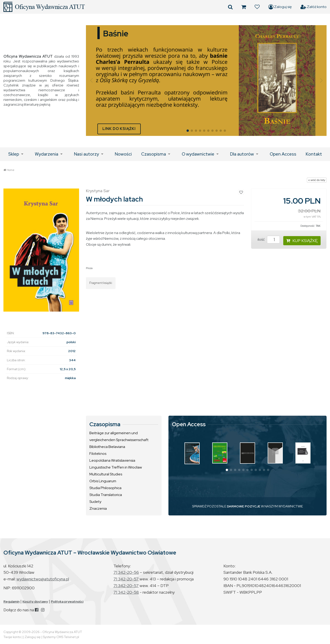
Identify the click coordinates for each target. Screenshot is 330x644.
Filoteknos (98, 454)
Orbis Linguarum (103, 481)
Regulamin (11, 601)
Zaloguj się (280, 7)
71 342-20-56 (126, 572)
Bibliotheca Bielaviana (107, 447)
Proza (89, 268)
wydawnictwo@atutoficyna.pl (43, 579)
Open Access (283, 154)
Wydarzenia (47, 154)
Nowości (123, 154)
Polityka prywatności (67, 601)
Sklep (14, 154)
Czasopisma (154, 154)
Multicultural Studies (106, 474)
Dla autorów (242, 154)
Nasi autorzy (87, 154)
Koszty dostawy (35, 601)
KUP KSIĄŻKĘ (302, 241)
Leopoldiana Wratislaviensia (112, 460)
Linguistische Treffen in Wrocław (116, 467)
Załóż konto (313, 7)
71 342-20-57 (126, 579)
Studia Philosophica (105, 488)
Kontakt (314, 154)
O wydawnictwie (198, 154)
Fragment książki (101, 283)
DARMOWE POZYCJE (244, 506)
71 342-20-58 (126, 592)
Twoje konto (12, 637)
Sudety (95, 502)
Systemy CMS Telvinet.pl (61, 637)
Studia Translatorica (106, 495)
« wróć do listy (317, 180)
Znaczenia (98, 508)
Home (11, 170)
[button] (91, 81)
